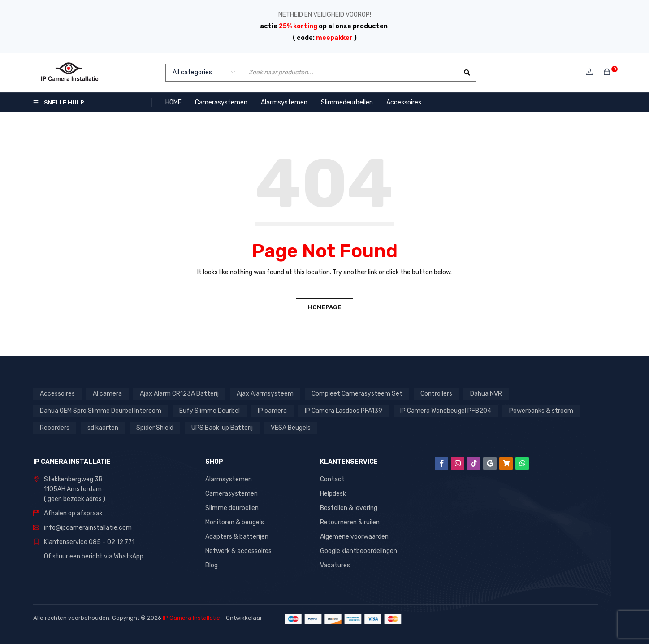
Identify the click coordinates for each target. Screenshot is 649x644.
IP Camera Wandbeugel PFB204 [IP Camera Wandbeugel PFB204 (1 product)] (446, 411)
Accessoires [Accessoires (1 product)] (57, 394)
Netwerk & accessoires (238, 551)
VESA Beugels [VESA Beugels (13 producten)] (291, 428)
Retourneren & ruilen (350, 522)
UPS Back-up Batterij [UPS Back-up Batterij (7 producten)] (222, 428)
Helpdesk (333, 494)
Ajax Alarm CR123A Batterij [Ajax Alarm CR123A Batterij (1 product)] (179, 394)
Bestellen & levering (349, 508)
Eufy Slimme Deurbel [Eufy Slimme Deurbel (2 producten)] (210, 411)
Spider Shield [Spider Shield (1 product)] (155, 428)
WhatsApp (129, 556)
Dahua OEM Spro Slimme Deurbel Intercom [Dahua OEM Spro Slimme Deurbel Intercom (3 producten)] (101, 411)
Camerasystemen (231, 494)
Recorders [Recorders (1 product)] (55, 428)
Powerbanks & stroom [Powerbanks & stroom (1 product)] (541, 411)
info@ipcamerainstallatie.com (88, 528)
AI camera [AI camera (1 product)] (107, 394)
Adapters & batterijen (237, 537)
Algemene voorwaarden (354, 537)
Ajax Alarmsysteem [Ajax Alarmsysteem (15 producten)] (265, 394)
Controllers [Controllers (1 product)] (436, 394)
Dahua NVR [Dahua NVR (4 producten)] (486, 394)
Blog (212, 565)
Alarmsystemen (229, 479)
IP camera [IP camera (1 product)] (272, 411)
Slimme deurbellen (232, 508)
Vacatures (335, 565)
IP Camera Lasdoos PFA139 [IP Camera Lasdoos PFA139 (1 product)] (344, 411)
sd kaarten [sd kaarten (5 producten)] (103, 428)
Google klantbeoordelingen (359, 551)
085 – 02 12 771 (112, 542)
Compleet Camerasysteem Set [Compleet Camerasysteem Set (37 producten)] (357, 394)
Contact (332, 479)
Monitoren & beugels (235, 522)
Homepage (324, 307)
